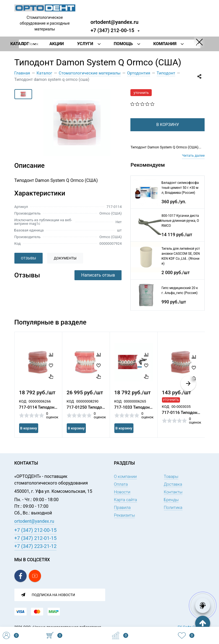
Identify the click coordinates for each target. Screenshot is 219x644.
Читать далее (193, 164)
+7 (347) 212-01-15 (36, 538)
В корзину (29, 437)
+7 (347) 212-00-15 (112, 30)
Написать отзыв (98, 275)
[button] (188, 392)
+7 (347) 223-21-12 (36, 546)
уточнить (141, 93)
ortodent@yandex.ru (114, 22)
